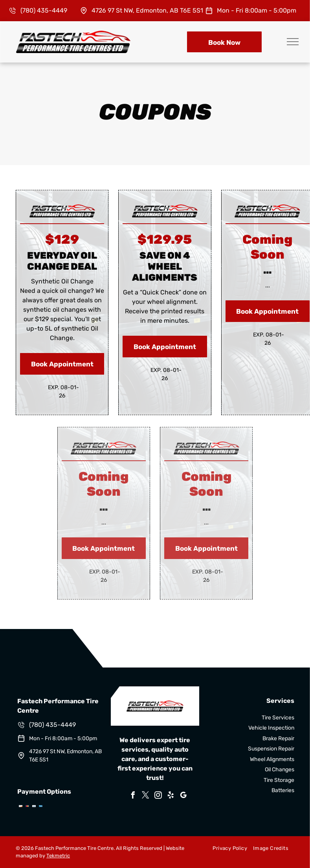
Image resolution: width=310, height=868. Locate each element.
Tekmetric (58, 856)
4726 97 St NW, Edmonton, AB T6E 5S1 (147, 10)
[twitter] (145, 796)
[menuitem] (227, 848)
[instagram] (158, 796)
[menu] (293, 42)
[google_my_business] (183, 796)
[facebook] (133, 796)
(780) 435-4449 (44, 10)
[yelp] (171, 796)
